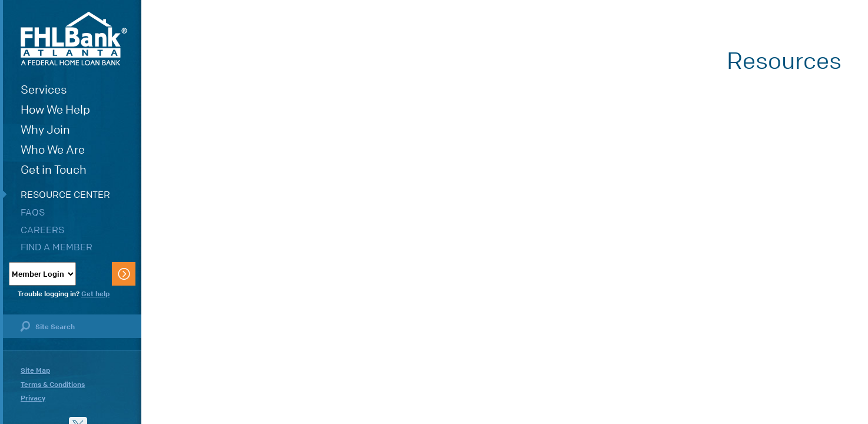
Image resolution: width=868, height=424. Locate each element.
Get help (95, 294)
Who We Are (53, 150)
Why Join (45, 130)
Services (44, 90)
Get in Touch (54, 170)
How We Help (55, 110)
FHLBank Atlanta (74, 39)
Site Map (35, 370)
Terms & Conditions (53, 385)
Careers (42, 230)
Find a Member (57, 247)
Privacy (33, 398)
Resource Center (65, 195)
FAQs (33, 212)
